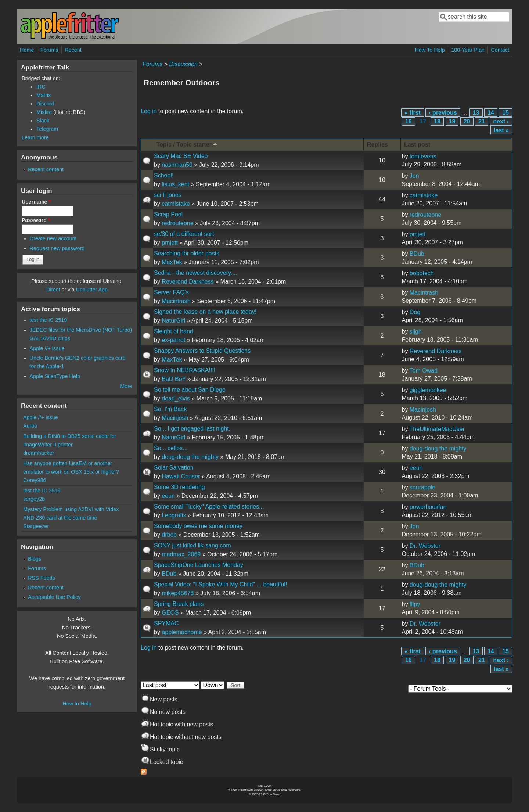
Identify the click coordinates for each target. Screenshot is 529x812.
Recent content (46, 169)
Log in (149, 111)
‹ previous (443, 113)
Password (36, 220)
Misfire (44, 112)
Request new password (57, 248)
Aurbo (30, 426)
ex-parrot (173, 340)
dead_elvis (176, 398)
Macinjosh (175, 418)
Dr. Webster (425, 546)
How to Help (77, 704)
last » (501, 130)
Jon (414, 176)
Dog (415, 312)
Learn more (35, 137)
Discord (45, 104)
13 (476, 113)
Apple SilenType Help (55, 376)
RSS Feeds (42, 578)
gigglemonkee (428, 390)
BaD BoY (174, 379)
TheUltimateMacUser (437, 429)
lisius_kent (175, 184)
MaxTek (172, 262)
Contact (500, 50)
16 (409, 121)
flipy (415, 604)
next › (501, 121)
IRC (41, 87)
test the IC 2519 (48, 320)
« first (413, 113)
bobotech (422, 273)
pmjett (170, 243)
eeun (416, 468)
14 (491, 113)
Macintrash (176, 301)
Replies (377, 145)
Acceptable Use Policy (54, 597)
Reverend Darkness (188, 282)
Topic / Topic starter (188, 144)
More (126, 386)
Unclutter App (92, 290)
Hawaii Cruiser (181, 476)
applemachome (182, 632)
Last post (417, 145)
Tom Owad (424, 371)
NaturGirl (173, 321)
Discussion (183, 64)
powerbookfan (428, 507)
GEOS (170, 613)
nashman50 (177, 165)
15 (505, 113)
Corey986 (35, 480)
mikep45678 (178, 593)
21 (482, 121)
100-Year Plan (468, 50)
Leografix (174, 515)
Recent (73, 50)
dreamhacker (39, 453)
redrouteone (177, 223)
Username (36, 202)
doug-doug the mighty (190, 457)
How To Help (430, 50)
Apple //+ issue (47, 348)
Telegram (47, 129)
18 (437, 121)
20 (467, 121)
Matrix (44, 95)
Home (27, 50)
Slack (43, 121)
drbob (169, 535)
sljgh (416, 332)
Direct (53, 290)
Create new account (53, 238)
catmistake (176, 204)
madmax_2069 (181, 554)
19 (452, 121)
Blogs (35, 559)
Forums (49, 50)
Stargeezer (36, 526)
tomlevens (423, 156)
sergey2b (34, 499)
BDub (417, 254)
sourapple (422, 487)
